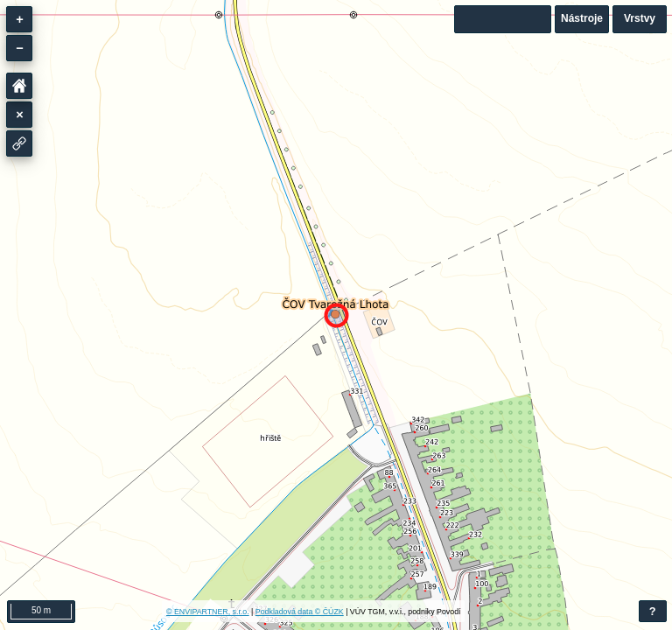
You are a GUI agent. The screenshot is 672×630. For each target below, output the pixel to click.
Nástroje (582, 18)
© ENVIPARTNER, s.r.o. (208, 612)
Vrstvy (640, 18)
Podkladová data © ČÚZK (300, 612)
